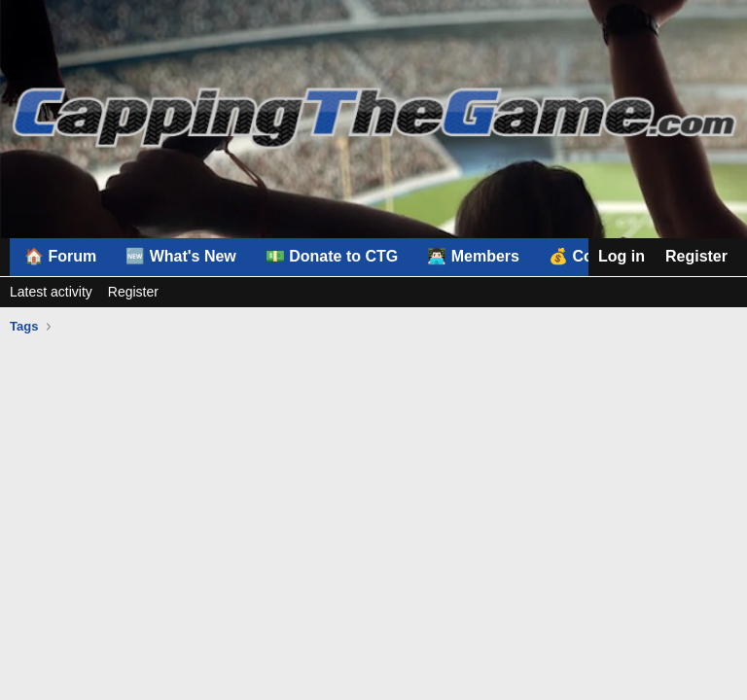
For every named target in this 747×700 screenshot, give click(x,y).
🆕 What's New (181, 256)
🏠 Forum (60, 256)
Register (133, 292)
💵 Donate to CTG (332, 256)
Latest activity (51, 292)
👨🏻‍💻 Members (473, 256)
